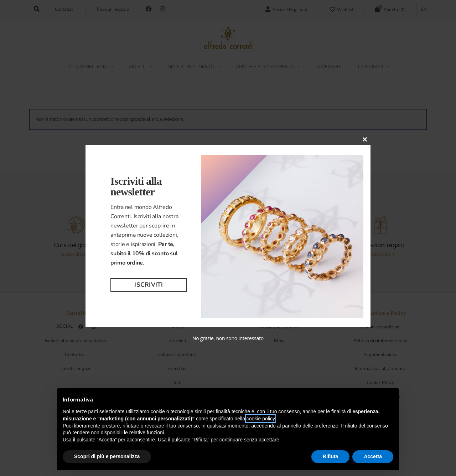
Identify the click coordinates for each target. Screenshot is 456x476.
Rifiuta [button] (331, 456)
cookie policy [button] (261, 419)
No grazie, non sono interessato (228, 338)
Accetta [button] (373, 456)
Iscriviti (149, 285)
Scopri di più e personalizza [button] (107, 456)
